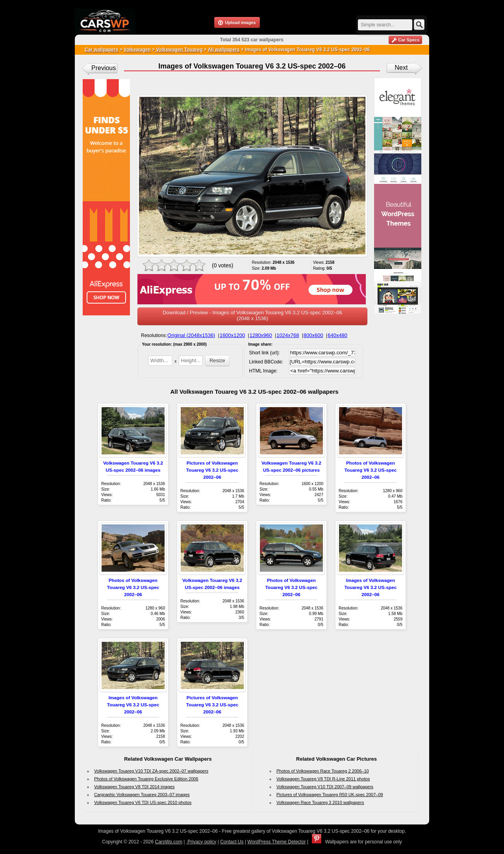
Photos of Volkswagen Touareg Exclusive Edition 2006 (146, 779)
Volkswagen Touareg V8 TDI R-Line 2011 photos (323, 779)
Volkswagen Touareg (179, 50)
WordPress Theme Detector (276, 842)
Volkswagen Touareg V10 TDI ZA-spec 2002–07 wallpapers (151, 771)
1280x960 (261, 335)
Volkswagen (137, 50)
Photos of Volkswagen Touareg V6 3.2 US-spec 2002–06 (371, 470)
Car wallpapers (101, 50)
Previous (104, 68)
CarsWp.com (169, 842)
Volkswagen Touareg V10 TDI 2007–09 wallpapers (325, 787)
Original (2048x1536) (191, 335)
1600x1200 (232, 335)
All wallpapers (224, 50)
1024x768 (288, 335)
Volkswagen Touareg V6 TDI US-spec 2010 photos (143, 802)
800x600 (313, 335)
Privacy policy (201, 842)
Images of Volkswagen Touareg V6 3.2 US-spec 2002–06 (371, 587)
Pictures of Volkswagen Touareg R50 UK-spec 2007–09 (330, 795)
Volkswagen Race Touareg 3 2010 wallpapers (320, 802)
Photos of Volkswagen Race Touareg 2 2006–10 (323, 771)
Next (401, 68)
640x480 (337, 335)
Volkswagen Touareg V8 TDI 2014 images (134, 787)
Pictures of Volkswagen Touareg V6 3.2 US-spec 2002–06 (212, 470)
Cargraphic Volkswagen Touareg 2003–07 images (142, 795)
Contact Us (232, 842)
